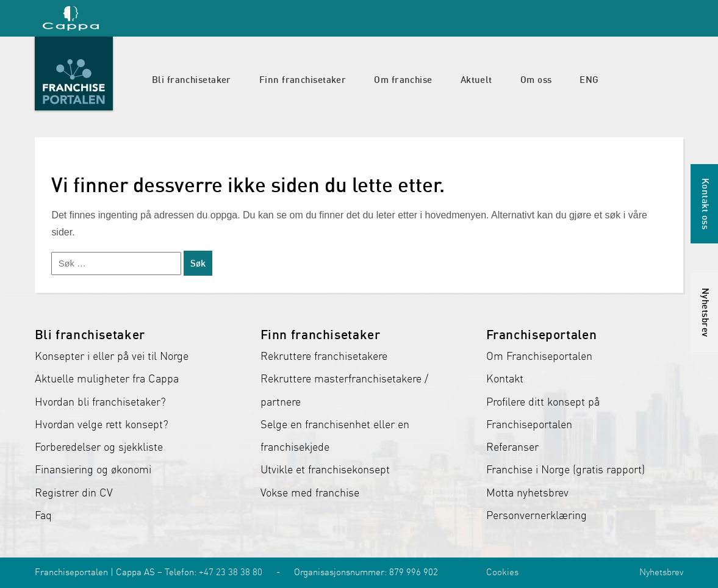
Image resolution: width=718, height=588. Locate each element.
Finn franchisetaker (303, 79)
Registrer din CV (74, 493)
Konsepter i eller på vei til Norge (112, 356)
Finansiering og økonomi (93, 470)
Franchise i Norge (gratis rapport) (565, 470)
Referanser (512, 447)
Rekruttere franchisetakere (324, 356)
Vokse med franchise (310, 493)
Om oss (536, 79)
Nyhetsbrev (661, 572)
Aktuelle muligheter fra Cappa (107, 379)
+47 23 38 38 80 (231, 572)
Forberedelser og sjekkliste (99, 447)
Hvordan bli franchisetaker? (100, 402)
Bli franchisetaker (192, 79)
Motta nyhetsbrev (527, 493)
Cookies (502, 572)
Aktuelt (476, 79)
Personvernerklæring (537, 515)
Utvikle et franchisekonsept (325, 470)
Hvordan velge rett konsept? (102, 425)
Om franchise (403, 79)
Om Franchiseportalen (539, 356)
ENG (589, 79)
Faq (43, 515)
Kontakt (505, 379)
